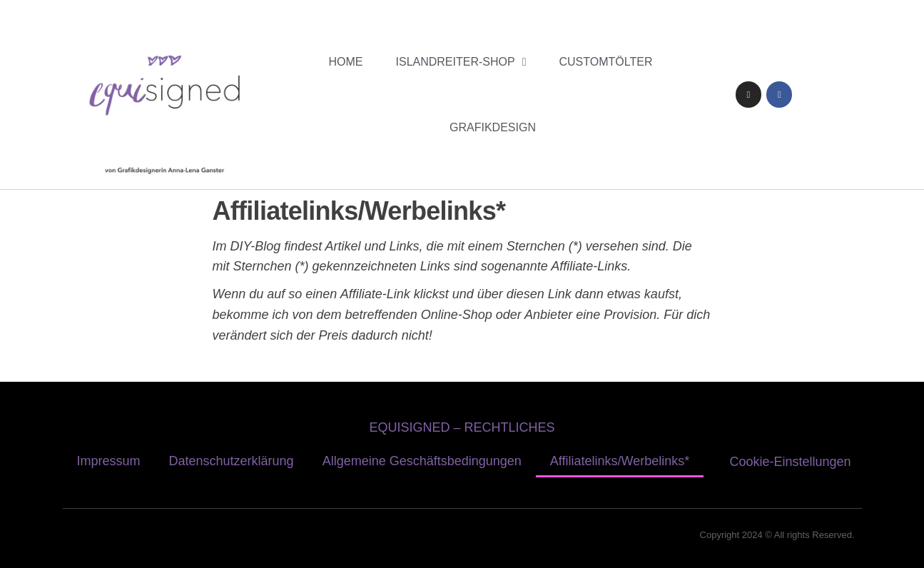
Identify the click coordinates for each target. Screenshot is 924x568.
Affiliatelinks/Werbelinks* (620, 461)
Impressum (109, 461)
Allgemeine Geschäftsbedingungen (422, 461)
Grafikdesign (493, 127)
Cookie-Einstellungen (791, 462)
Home (346, 62)
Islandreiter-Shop (461, 62)
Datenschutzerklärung (232, 461)
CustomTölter (606, 62)
